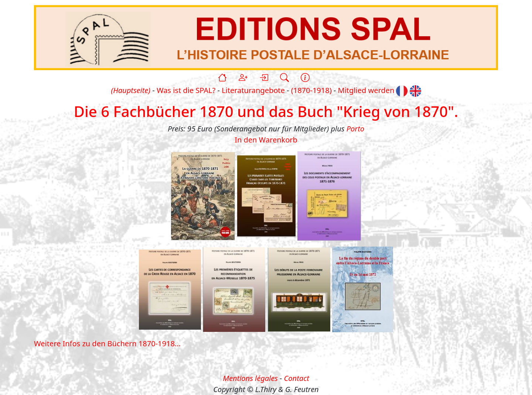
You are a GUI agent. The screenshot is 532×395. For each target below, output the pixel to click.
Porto (355, 129)
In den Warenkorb (266, 140)
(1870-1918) (311, 90)
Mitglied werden (366, 90)
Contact (297, 378)
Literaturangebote (253, 90)
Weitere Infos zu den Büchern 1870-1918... (107, 344)
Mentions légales (250, 378)
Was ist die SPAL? (186, 90)
